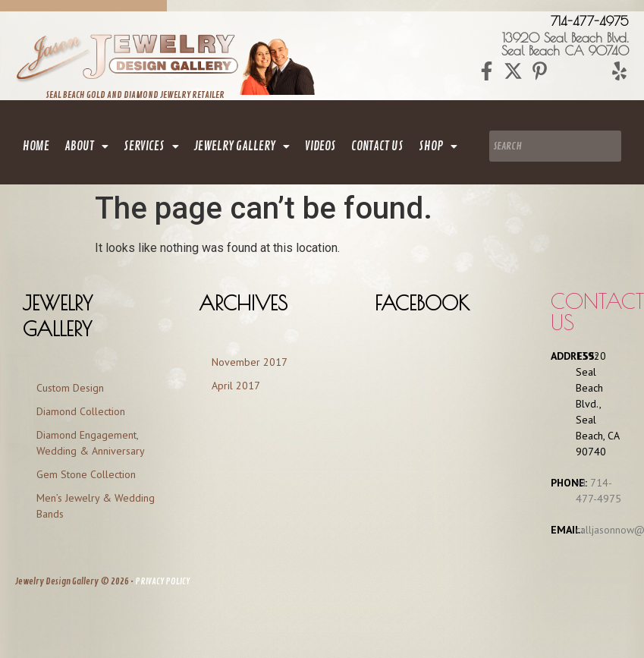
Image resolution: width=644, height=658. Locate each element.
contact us (377, 146)
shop (438, 146)
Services (151, 146)
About (86, 146)
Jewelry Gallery (242, 146)
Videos (320, 146)
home (36, 146)
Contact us (597, 312)
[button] (86, 146)
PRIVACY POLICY (162, 582)
